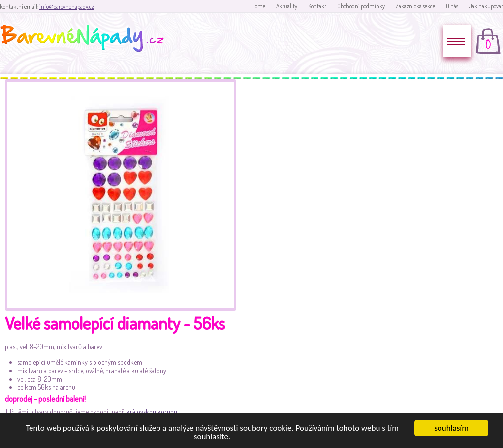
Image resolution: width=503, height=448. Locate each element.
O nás (452, 6)
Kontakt (317, 6)
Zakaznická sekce (415, 6)
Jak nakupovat (486, 6)
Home (258, 6)
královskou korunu (152, 411)
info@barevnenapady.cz (67, 7)
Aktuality (287, 6)
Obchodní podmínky (361, 6)
